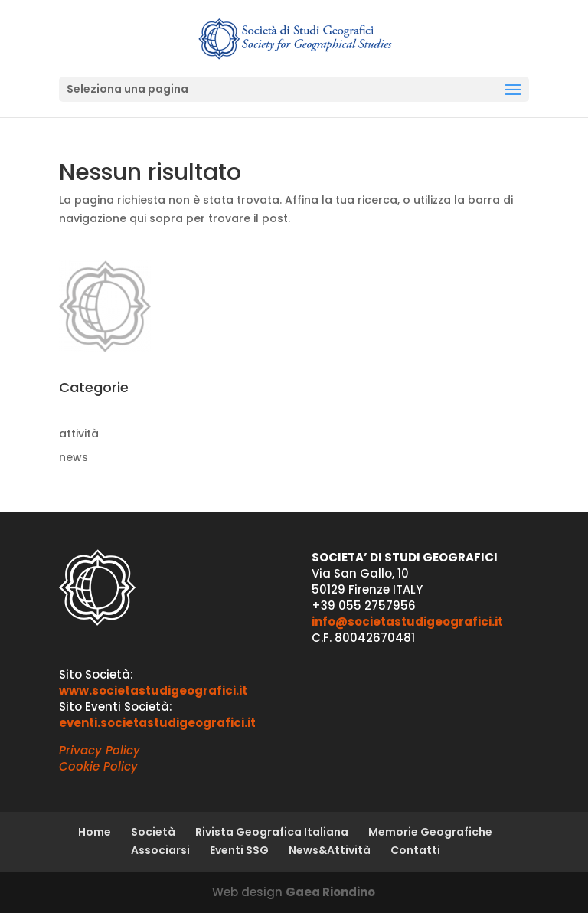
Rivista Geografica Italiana (272, 832)
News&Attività (330, 850)
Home (95, 832)
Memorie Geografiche (430, 832)
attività (79, 434)
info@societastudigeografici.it (407, 622)
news (73, 457)
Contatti (415, 850)
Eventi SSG (239, 850)
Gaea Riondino (330, 892)
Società (153, 832)
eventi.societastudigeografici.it (157, 723)
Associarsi (160, 850)
